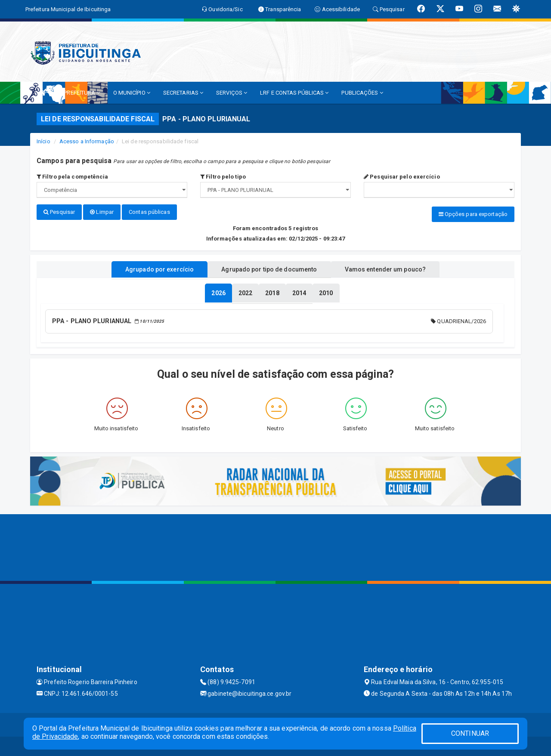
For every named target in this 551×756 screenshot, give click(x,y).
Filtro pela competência (73, 177)
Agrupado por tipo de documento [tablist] (269, 268)
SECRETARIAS (183, 93)
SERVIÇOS (232, 93)
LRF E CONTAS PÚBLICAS (294, 93)
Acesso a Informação (87, 141)
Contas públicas (149, 212)
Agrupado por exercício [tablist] (151, 268)
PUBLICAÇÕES (362, 93)
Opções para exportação (473, 214)
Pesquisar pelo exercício (402, 177)
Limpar (102, 212)
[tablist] (218, 292)
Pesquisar (59, 212)
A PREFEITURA (79, 93)
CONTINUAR (470, 733)
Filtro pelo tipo (223, 177)
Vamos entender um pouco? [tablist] (393, 268)
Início (43, 141)
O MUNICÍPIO (132, 93)
